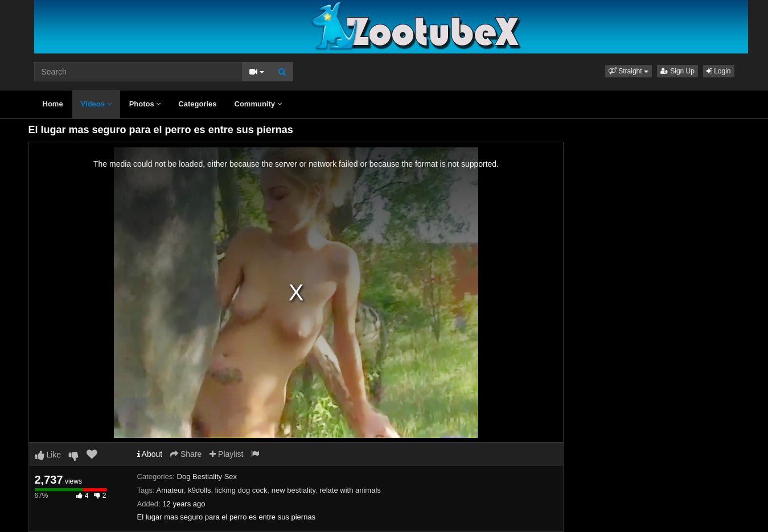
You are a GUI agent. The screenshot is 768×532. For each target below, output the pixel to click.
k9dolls (199, 490)
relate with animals (350, 490)
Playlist (226, 454)
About (150, 454)
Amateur (170, 490)
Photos (145, 104)
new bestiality (293, 490)
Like (48, 455)
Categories (197, 104)
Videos (96, 104)
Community (258, 104)
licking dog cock (241, 490)
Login (719, 71)
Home (53, 104)
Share (186, 454)
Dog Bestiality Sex (207, 477)
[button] (629, 71)
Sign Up (677, 71)
